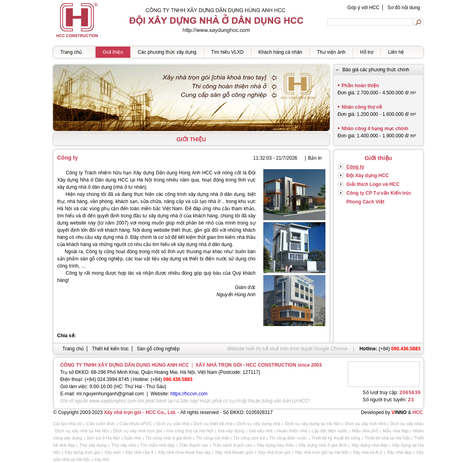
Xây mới (113, 452)
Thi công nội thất (212, 438)
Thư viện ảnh (331, 52)
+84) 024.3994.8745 (108, 379)
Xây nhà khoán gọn (234, 452)
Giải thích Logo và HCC (373, 184)
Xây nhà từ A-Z (368, 452)
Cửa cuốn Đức (101, 424)
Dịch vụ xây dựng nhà (259, 424)
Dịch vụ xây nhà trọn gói (137, 431)
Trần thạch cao (194, 445)
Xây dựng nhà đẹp (369, 445)
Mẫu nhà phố (365, 431)
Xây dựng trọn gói (82, 452)
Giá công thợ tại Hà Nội (190, 431)
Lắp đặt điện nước (329, 431)
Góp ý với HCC (363, 8)
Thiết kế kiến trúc (110, 349)
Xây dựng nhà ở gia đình (323, 445)
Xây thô (102, 459)
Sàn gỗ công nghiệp (158, 349)
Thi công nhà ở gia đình (168, 438)
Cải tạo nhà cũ (68, 424)
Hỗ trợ (367, 52)
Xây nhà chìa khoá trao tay (184, 452)
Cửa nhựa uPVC (136, 424)
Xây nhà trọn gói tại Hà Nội (322, 452)
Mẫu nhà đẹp (396, 431)
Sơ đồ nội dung (404, 8)
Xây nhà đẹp (399, 452)
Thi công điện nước (288, 438)
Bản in (315, 158)
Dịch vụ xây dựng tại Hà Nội (313, 424)
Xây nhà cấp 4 (139, 452)
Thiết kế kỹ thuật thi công (336, 438)
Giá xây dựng (231, 431)
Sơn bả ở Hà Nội (103, 438)
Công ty (356, 167)
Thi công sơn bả (249, 438)
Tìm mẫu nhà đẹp (158, 445)
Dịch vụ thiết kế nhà (213, 424)
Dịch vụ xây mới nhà (365, 424)
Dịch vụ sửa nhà (172, 424)
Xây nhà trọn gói (274, 452)
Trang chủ (71, 52)
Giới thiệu (113, 52)
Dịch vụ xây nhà (406, 424)
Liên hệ (396, 52)
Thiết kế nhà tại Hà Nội (387, 438)
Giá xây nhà (261, 431)
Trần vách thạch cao (233, 445)
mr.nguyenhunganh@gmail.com (110, 394)
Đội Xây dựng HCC (368, 176)
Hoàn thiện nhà (292, 431)
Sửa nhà (133, 438)
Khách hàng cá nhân (280, 52)
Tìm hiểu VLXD (227, 52)
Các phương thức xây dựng (167, 52)
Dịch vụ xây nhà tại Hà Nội (82, 431)
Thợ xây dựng (93, 445)
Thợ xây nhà (123, 445)
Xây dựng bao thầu (275, 445)
